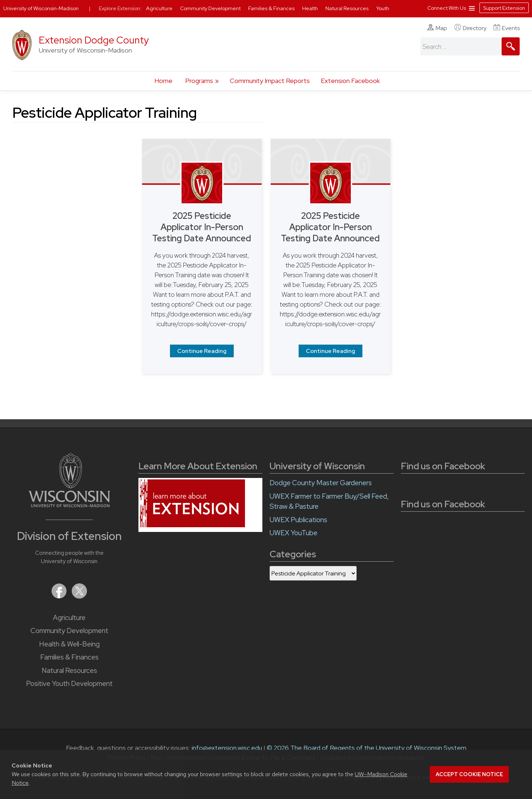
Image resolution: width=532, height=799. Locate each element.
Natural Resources (69, 671)
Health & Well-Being (69, 644)
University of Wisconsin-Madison (41, 8)
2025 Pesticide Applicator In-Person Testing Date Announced (202, 227)
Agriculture (69, 618)
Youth (383, 8)
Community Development (69, 631)
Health (311, 8)
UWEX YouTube (294, 533)
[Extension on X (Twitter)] (79, 596)
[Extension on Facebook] (60, 596)
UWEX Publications (298, 520)
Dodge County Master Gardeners (321, 483)
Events (507, 28)
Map (437, 28)
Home (163, 81)
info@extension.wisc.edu (227, 748)
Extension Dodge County (94, 40)
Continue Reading (202, 351)
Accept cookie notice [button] (469, 774)
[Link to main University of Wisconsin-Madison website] (69, 505)
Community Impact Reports (270, 81)
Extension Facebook (350, 81)
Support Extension (504, 8)
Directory (470, 28)
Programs (199, 81)
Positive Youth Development (69, 684)
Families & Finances (69, 657)
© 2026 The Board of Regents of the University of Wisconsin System (367, 748)
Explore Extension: (120, 8)
